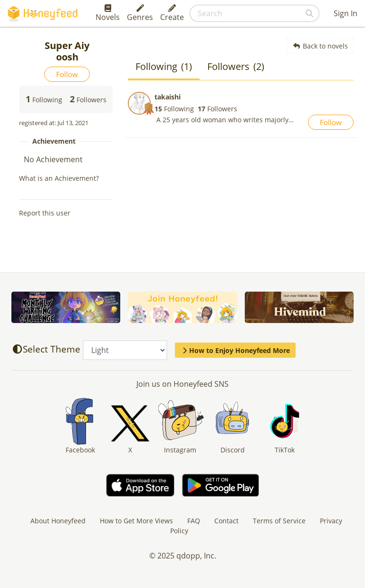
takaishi (168, 97)
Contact (226, 521)
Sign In (346, 13)
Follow (67, 74)
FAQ (194, 521)
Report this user (45, 213)
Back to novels (320, 46)
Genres (140, 13)
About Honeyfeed (58, 521)
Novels (108, 13)
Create (172, 13)
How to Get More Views (136, 521)
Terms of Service (279, 521)
